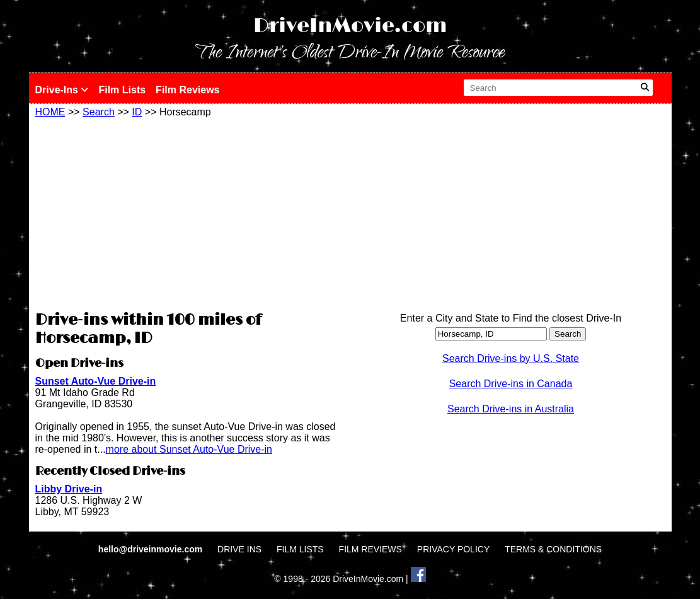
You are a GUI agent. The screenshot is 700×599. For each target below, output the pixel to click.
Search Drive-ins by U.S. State (511, 358)
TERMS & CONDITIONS (553, 549)
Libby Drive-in (69, 489)
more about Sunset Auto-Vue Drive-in (189, 449)
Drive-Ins (62, 90)
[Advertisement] (190, 212)
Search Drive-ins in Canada (511, 384)
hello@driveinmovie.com (152, 549)
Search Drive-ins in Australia (511, 409)
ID (137, 112)
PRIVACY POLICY (453, 549)
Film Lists (122, 90)
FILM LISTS (300, 549)
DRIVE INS (239, 549)
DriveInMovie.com (350, 26)
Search (99, 112)
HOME (50, 112)
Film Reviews (187, 90)
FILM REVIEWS (370, 549)
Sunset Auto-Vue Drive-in (96, 381)
